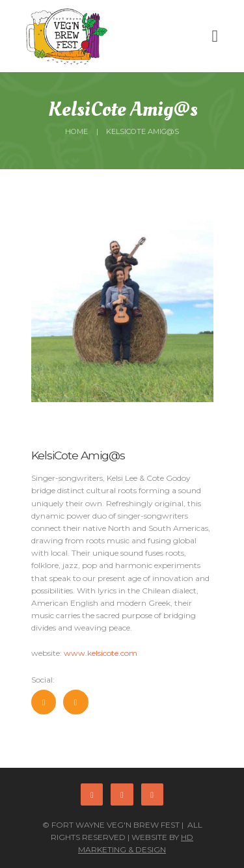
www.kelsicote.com (101, 653)
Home (76, 131)
